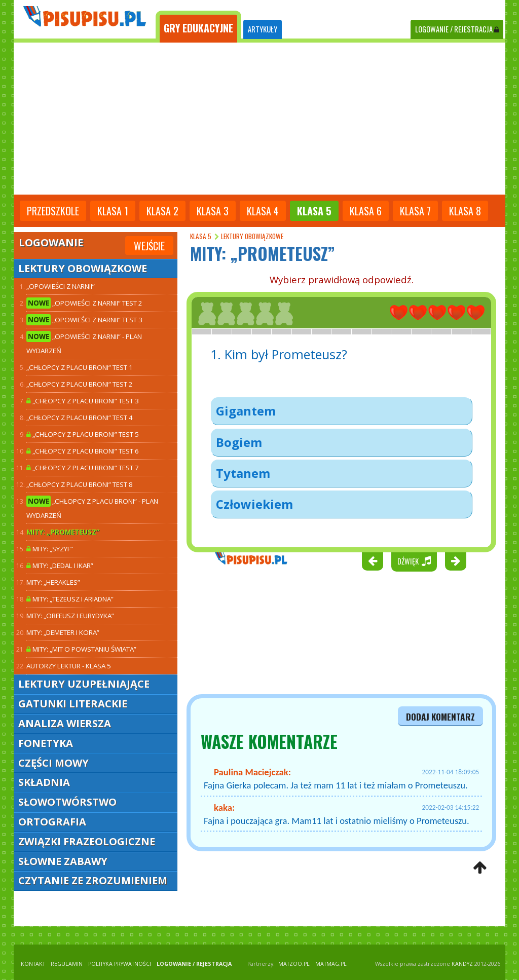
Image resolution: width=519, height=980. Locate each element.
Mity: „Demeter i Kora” (63, 632)
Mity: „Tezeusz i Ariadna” (70, 599)
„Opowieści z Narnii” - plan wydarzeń (84, 343)
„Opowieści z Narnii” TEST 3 (84, 320)
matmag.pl (331, 964)
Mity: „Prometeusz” (63, 532)
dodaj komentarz (440, 717)
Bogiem (239, 442)
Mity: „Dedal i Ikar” (60, 566)
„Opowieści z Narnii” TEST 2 (84, 303)
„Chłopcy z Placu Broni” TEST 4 (80, 418)
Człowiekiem (254, 504)
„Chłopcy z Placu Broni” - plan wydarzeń (92, 508)
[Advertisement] (259, 119)
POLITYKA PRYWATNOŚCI (120, 964)
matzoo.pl (294, 964)
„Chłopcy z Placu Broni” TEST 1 (80, 367)
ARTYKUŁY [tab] (263, 29)
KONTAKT (33, 964)
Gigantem (246, 411)
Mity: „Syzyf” (50, 549)
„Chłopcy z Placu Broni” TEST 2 (80, 384)
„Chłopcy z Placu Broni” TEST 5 (83, 434)
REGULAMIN (67, 964)
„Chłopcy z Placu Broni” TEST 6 (83, 451)
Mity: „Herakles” (53, 582)
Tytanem (243, 473)
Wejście (149, 246)
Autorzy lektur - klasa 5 (69, 666)
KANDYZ (462, 964)
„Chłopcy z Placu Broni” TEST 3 (83, 401)
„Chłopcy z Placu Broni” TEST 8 (80, 484)
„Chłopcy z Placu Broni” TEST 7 (83, 468)
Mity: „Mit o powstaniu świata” (81, 649)
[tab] (198, 27)
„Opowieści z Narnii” (61, 286)
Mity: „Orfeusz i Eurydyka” (70, 616)
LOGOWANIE (457, 29)
